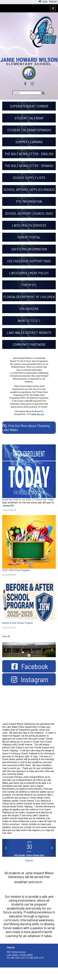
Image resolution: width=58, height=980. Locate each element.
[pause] (29, 655)
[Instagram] (32, 84)
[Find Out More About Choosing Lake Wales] (26, 428)
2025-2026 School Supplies (16, 570)
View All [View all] (6, 636)
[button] (6, 650)
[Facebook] (25, 84)
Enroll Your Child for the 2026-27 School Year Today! (28, 499)
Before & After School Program (18, 623)
